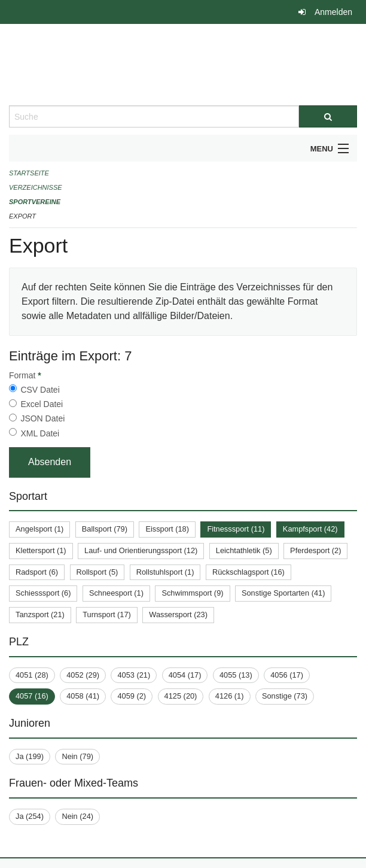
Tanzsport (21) (40, 614)
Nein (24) (77, 816)
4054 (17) (185, 675)
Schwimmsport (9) (192, 593)
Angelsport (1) (39, 529)
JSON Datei (42, 418)
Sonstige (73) (285, 696)
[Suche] (328, 116)
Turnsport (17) (107, 614)
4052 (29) (83, 675)
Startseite (29, 173)
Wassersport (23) (178, 614)
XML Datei (40, 433)
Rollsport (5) (97, 572)
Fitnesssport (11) (236, 529)
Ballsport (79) (105, 529)
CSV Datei (40, 390)
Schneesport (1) (116, 593)
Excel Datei (42, 404)
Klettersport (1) (41, 550)
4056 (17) (287, 675)
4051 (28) (32, 675)
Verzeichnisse (36, 187)
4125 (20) (181, 696)
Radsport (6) (37, 572)
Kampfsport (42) (310, 529)
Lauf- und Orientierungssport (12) (141, 550)
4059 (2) (132, 696)
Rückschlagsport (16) (248, 572)
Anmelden (333, 12)
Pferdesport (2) (315, 550)
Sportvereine (35, 202)
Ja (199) (30, 756)
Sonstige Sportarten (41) (283, 593)
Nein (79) (77, 756)
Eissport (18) (167, 529)
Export (22, 216)
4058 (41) (83, 696)
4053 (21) (134, 675)
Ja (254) (30, 816)
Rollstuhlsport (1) (165, 572)
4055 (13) (236, 675)
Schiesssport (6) (43, 593)
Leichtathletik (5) (244, 550)
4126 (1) (230, 696)
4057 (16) (32, 696)
